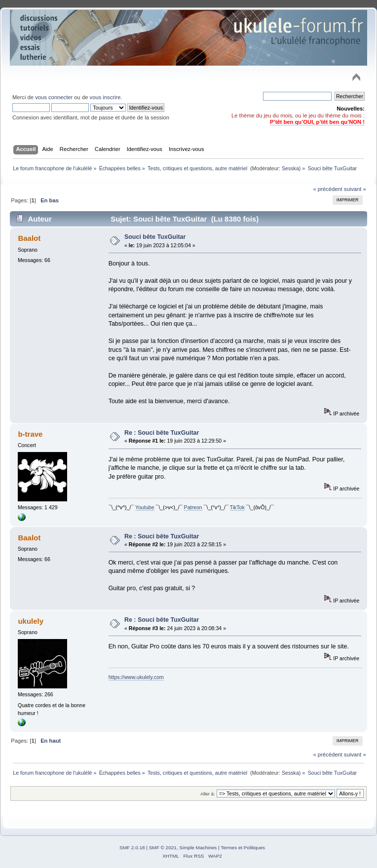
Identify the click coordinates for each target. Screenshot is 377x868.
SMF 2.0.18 (132, 848)
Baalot (29, 238)
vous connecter (54, 97)
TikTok (237, 507)
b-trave (30, 434)
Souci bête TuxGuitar (155, 237)
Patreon (193, 507)
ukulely (31, 621)
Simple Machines (198, 848)
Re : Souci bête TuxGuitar (162, 433)
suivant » (355, 189)
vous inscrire (105, 97)
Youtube (145, 507)
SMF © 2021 (163, 848)
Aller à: (208, 794)
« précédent (327, 189)
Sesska (290, 168)
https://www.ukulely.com (136, 677)
